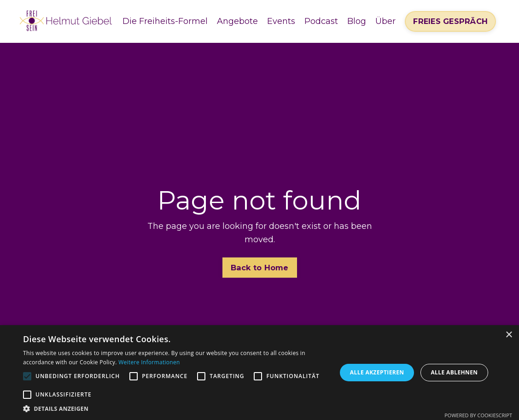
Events (281, 21)
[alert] (259, 373)
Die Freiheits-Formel (165, 21)
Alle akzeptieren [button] (377, 372)
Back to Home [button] (260, 268)
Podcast (321, 21)
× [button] (509, 335)
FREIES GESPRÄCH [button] (450, 21)
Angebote (237, 21)
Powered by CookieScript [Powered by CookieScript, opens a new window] (478, 415)
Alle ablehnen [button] (454, 372)
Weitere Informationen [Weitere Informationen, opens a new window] (149, 362)
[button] (175, 408)
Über (385, 21)
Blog (357, 21)
